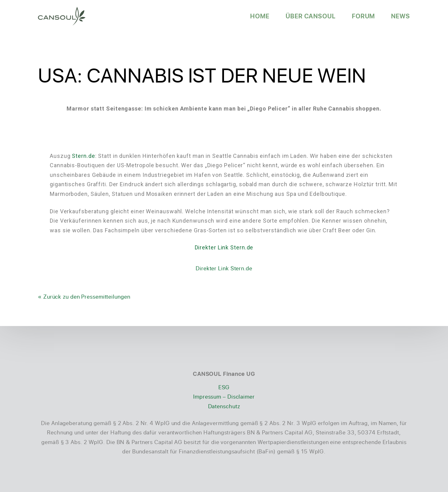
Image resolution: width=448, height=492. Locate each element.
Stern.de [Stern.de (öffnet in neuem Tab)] (83, 156)
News (401, 16)
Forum (364, 16)
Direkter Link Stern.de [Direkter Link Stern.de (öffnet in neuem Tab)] (224, 247)
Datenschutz (224, 406)
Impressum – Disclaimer (224, 396)
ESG (224, 387)
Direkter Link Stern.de (224, 268)
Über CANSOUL (311, 16)
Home (260, 16)
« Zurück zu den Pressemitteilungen (84, 296)
